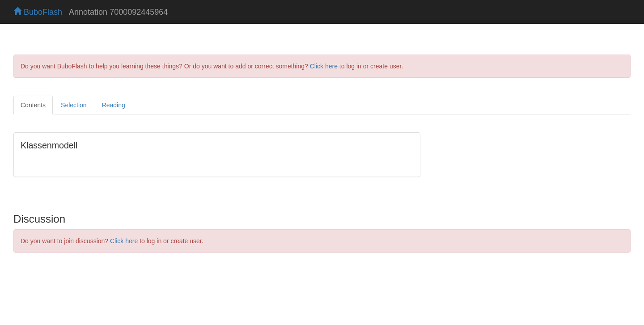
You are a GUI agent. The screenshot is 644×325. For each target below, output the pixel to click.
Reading (114, 105)
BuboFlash (38, 12)
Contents (33, 105)
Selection (74, 105)
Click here (324, 66)
